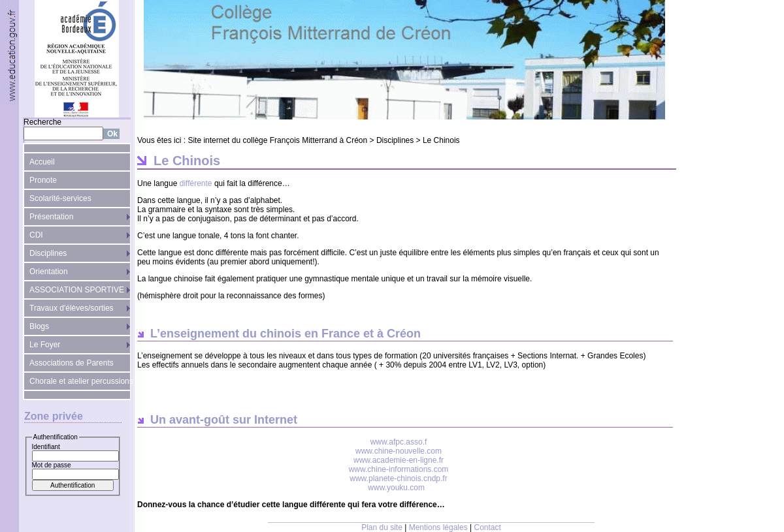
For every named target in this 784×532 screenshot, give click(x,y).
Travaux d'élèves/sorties (72, 308)
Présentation (51, 217)
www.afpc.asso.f (399, 442)
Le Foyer (45, 345)
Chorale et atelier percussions (80, 381)
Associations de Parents (72, 363)
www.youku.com (396, 488)
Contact (488, 527)
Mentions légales (438, 527)
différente (197, 183)
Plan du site (382, 527)
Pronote (43, 180)
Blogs (39, 326)
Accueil (42, 162)
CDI (36, 235)
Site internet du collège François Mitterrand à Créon (277, 140)
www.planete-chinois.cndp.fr (398, 478)
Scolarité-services (60, 198)
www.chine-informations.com (399, 469)
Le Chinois (441, 140)
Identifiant (46, 447)
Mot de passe (52, 465)
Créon (404, 334)
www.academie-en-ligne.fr (399, 460)
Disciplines (48, 253)
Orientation (49, 272)
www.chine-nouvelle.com (399, 451)
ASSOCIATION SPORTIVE (77, 290)
